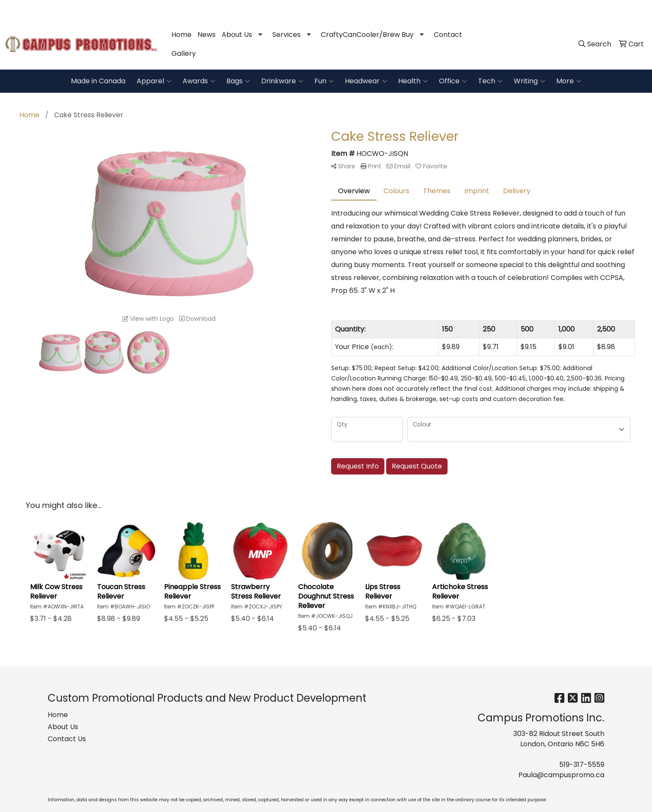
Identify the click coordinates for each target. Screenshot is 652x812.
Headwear (366, 81)
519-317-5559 (528, 9)
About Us (237, 35)
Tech (490, 81)
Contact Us (67, 739)
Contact (448, 35)
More (569, 81)
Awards (199, 81)
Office (453, 81)
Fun (324, 81)
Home (181, 35)
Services (286, 35)
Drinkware (282, 81)
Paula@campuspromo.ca (600, 9)
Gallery (184, 53)
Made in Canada (98, 81)
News (207, 35)
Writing (529, 81)
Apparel (154, 81)
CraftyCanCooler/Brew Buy (367, 35)
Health (413, 81)
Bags (238, 81)
